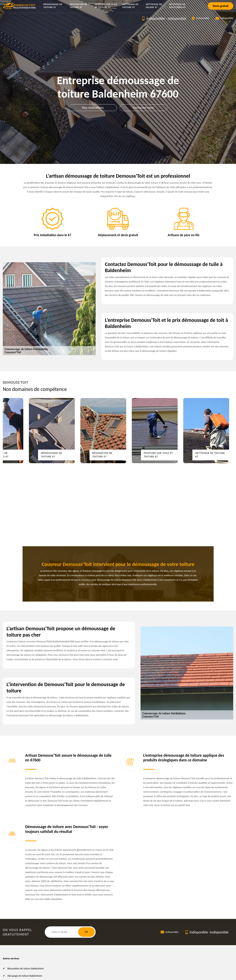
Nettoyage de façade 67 (154, 6)
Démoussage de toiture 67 (53, 6)
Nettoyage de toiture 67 (130, 6)
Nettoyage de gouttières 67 (178, 6)
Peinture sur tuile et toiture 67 (106, 6)
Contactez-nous (143, 108)
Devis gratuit (221, 6)
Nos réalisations (93, 108)
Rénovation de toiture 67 (78, 6)
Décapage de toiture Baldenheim (25, 976)
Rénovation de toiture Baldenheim (26, 969)
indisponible (156, 18)
